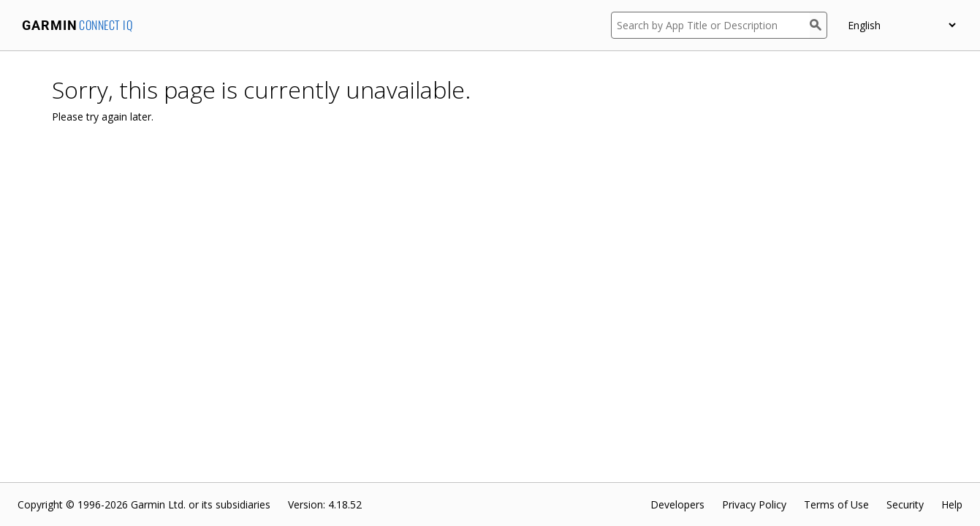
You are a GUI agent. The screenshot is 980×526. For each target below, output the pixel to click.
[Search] (818, 25)
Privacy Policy (754, 504)
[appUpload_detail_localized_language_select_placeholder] (901, 25)
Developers (677, 504)
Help (952, 504)
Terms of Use (836, 504)
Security (905, 504)
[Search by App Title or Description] (710, 25)
